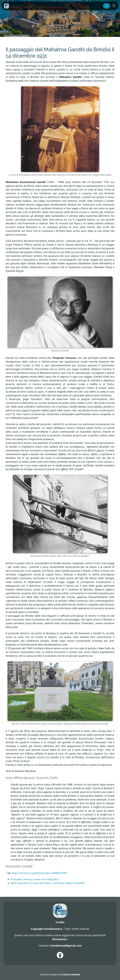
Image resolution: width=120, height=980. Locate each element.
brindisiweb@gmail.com (66, 946)
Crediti (60, 922)
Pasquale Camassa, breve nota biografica (35, 879)
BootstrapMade (72, 974)
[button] (107, 6)
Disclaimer (60, 939)
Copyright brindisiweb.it (46, 929)
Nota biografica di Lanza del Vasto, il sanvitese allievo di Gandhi (48, 883)
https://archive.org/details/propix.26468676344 (39, 873)
